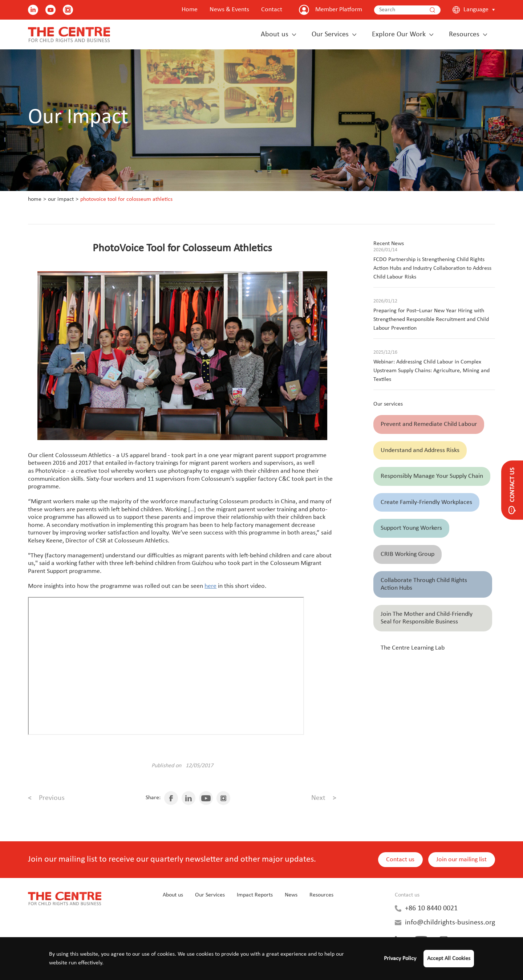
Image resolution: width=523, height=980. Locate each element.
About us (275, 34)
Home (190, 10)
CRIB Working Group (408, 554)
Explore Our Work (399, 34)
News (291, 895)
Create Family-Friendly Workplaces (426, 502)
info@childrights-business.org (450, 923)
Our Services (330, 34)
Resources (464, 34)
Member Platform (339, 10)
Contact (272, 10)
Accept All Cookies (449, 959)
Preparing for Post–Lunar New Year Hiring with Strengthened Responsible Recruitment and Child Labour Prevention (431, 320)
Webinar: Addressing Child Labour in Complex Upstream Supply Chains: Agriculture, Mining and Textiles (431, 371)
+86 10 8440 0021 (431, 908)
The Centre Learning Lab (413, 648)
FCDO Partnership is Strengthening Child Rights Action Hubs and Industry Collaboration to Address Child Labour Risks (432, 268)
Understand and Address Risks (420, 450)
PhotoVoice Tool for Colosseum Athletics (126, 199)
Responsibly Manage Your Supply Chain (432, 476)
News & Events (229, 10)
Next (324, 798)
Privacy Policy (400, 959)
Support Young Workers (411, 528)
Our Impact (61, 199)
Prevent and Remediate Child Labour (429, 424)
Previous (46, 798)
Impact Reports (255, 895)
